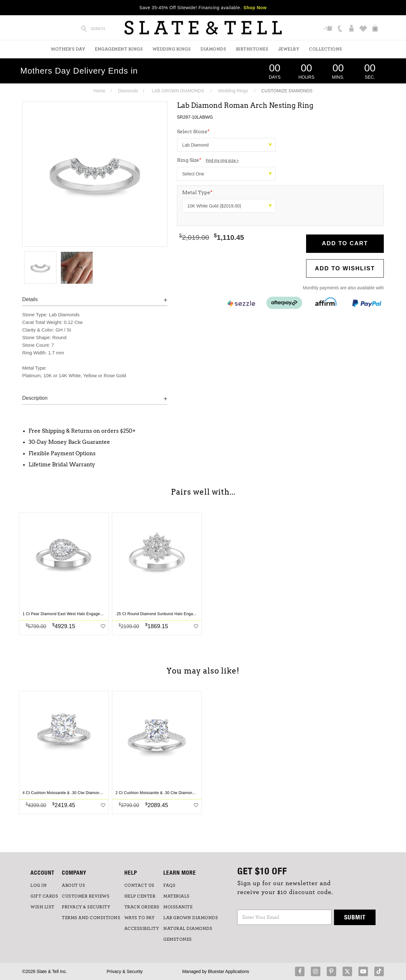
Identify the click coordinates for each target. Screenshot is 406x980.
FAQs (169, 885)
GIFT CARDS (44, 896)
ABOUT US (73, 885)
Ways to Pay (140, 918)
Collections (326, 49)
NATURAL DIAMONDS (188, 929)
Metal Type (197, 192)
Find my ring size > (222, 161)
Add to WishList (345, 268)
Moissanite (178, 907)
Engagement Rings (119, 49)
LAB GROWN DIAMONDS (178, 91)
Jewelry (289, 49)
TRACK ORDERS (142, 907)
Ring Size (208, 160)
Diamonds (213, 49)
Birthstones (252, 49)
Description (35, 398)
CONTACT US (139, 885)
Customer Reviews (86, 896)
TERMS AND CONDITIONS (91, 918)
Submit (355, 917)
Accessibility (142, 929)
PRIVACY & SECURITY (86, 907)
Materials (177, 896)
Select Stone (193, 132)
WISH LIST (43, 907)
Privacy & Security (125, 971)
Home (99, 91)
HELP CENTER (140, 896)
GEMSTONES (178, 939)
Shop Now (255, 8)
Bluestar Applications (228, 971)
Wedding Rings (172, 49)
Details (30, 299)
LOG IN (39, 885)
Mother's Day (68, 49)
